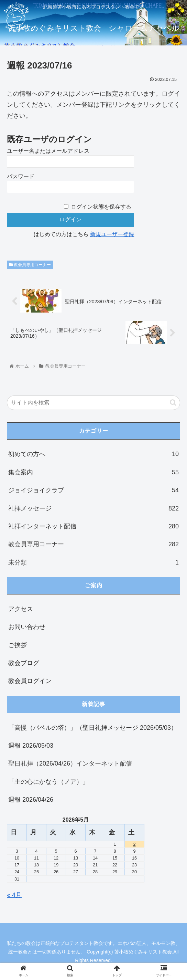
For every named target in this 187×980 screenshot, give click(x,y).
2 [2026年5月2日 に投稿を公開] (134, 844)
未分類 (93, 562)
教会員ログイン (30, 681)
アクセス (21, 609)
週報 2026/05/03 (31, 746)
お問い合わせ (27, 627)
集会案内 (93, 472)
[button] (173, 403)
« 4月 (14, 895)
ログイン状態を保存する (101, 207)
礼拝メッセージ (93, 508)
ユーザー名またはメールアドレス (48, 151)
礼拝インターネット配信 (93, 527)
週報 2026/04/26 (31, 800)
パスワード (21, 176)
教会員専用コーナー (30, 265)
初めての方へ (93, 454)
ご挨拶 (18, 645)
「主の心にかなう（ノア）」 (48, 782)
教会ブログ (24, 663)
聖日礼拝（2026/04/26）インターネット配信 (70, 764)
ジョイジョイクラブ (93, 491)
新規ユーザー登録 (112, 234)
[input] (93, 403)
